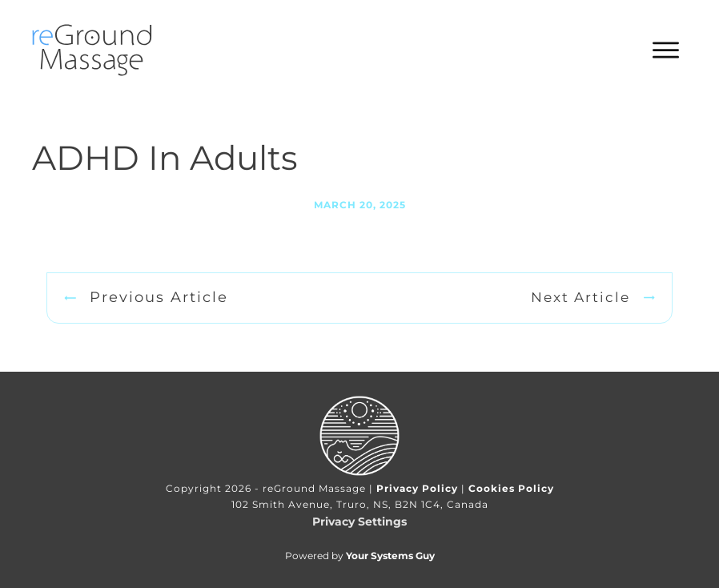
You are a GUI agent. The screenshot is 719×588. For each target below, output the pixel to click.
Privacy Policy (417, 488)
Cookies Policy (511, 488)
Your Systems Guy (390, 556)
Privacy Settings (359, 522)
